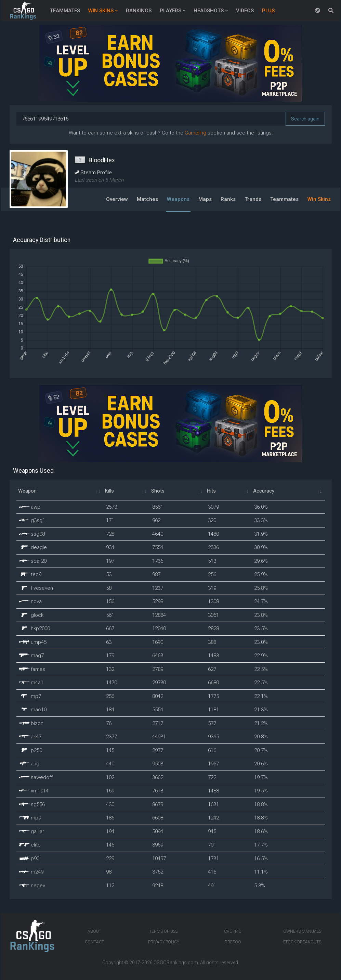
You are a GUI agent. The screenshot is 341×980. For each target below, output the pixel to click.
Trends (253, 199)
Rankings (139, 11)
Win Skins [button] (101, 11)
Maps (205, 199)
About (94, 931)
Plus (268, 11)
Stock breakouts (302, 942)
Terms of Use (163, 931)
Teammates (65, 11)
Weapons (178, 199)
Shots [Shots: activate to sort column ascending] (158, 491)
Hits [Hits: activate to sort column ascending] (211, 491)
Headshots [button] (209, 11)
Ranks (228, 199)
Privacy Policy (164, 942)
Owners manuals (302, 931)
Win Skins (319, 199)
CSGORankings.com (176, 963)
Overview (117, 199)
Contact (94, 942)
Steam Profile (93, 173)
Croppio (233, 931)
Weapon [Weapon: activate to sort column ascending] (27, 491)
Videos (245, 11)
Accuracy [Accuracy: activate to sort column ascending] (264, 491)
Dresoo (233, 942)
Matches (147, 199)
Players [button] (170, 11)
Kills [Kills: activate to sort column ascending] (109, 491)
